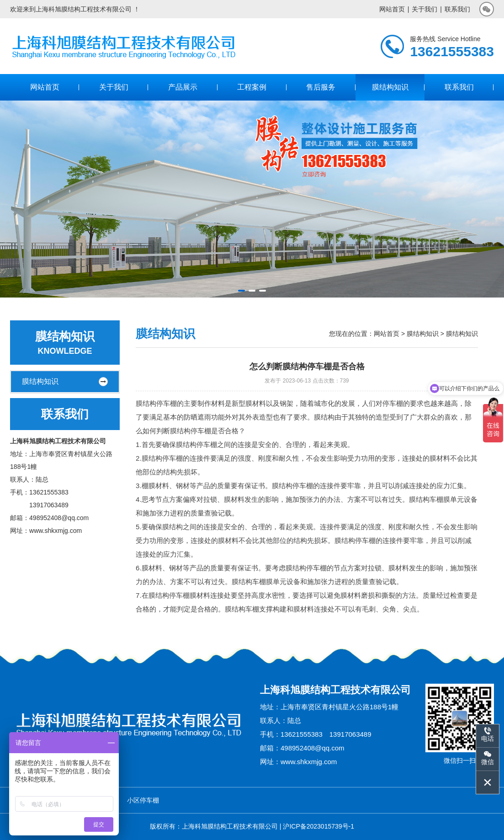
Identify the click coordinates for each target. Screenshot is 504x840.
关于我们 (424, 9)
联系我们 (457, 9)
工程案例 (252, 87)
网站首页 (392, 9)
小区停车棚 (143, 800)
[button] (241, 291)
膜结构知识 (390, 87)
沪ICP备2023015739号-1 (318, 826)
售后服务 (321, 87)
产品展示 (183, 87)
